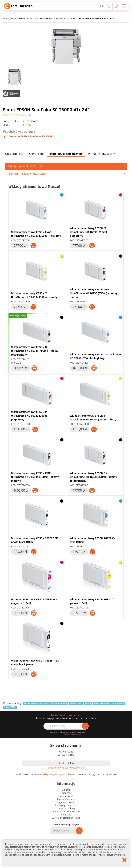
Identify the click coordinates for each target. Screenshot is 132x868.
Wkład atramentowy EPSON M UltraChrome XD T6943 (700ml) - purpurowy (31, 416)
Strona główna (9, 18)
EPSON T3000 (76, 703)
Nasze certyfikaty (66, 809)
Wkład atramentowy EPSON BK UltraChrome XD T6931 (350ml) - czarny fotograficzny (93, 477)
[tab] (66, 166)
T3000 (88, 703)
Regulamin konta (66, 802)
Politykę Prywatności (72, 734)
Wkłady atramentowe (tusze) (66, 166)
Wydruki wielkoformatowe (66, 818)
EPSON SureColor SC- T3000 (36, 703)
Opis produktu (14, 154)
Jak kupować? (66, 796)
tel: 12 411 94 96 (66, 763)
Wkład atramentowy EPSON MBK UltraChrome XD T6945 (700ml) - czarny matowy (35, 477)
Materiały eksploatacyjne (66, 154)
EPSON (27, 125)
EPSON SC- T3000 (59, 703)
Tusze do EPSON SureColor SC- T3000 (28, 136)
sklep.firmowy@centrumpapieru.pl (66, 768)
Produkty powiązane (101, 154)
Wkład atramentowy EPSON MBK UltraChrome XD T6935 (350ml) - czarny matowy (94, 293)
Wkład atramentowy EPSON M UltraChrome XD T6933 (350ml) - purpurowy (89, 232)
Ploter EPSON (10, 707)
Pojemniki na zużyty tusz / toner (66, 174)
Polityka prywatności (66, 805)
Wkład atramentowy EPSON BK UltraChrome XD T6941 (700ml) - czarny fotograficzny (35, 351)
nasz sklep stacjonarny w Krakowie (56, 774)
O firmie (66, 790)
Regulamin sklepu (66, 799)
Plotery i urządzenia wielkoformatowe (36, 18)
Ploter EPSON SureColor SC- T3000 (109, 703)
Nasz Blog (66, 815)
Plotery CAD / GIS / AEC (66, 18)
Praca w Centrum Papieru (66, 812)
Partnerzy (66, 793)
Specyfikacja (37, 154)
